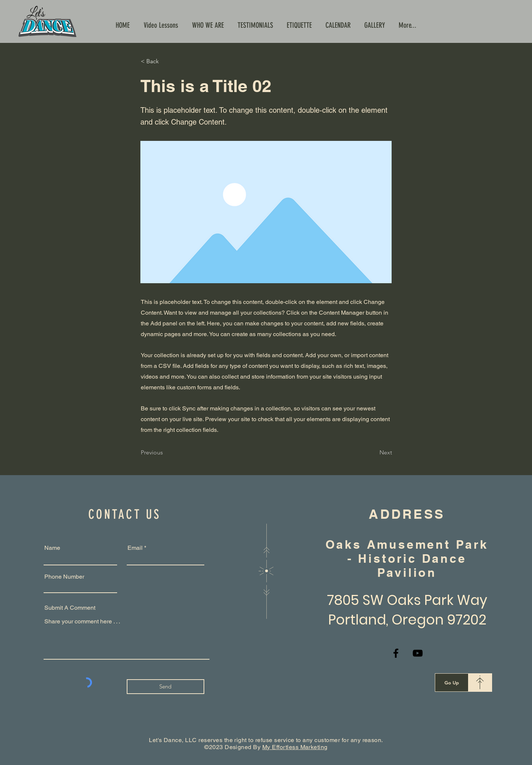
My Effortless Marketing (295, 747)
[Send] (166, 687)
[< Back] (165, 61)
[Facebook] (396, 653)
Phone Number (64, 577)
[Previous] (165, 453)
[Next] (374, 453)
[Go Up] (452, 683)
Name (52, 548)
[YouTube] (418, 653)
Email (135, 548)
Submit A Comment (70, 608)
